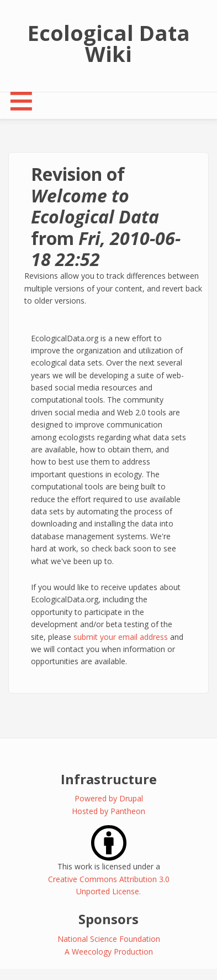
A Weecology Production (109, 952)
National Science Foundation (109, 939)
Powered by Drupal (109, 798)
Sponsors (108, 919)
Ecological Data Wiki (109, 43)
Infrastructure (109, 779)
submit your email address (121, 637)
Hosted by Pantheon (108, 811)
